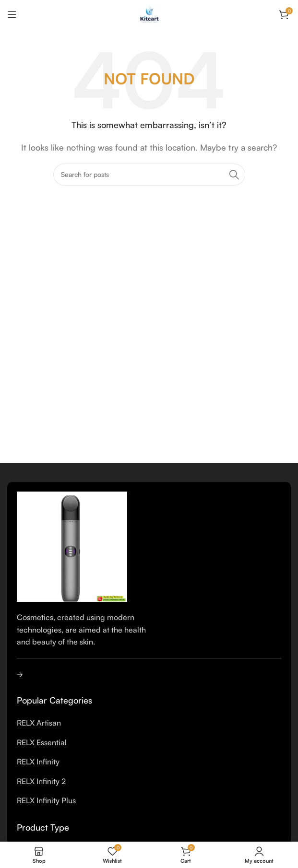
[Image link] (72, 546)
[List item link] (149, 723)
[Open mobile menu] (12, 14)
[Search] (149, 175)
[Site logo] (149, 13)
